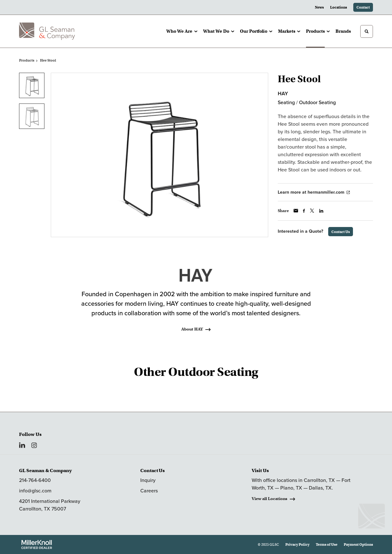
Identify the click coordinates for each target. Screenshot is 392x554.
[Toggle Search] (367, 31)
